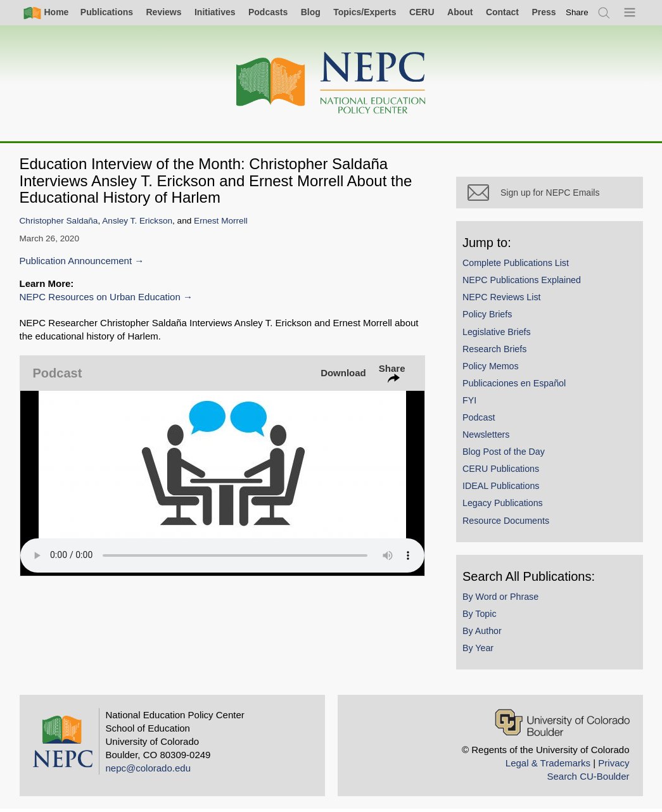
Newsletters (489, 437)
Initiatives (215, 12)
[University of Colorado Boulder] (562, 725)
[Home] (331, 83)
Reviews (163, 12)
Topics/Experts (365, 12)
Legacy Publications (506, 506)
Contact (502, 12)
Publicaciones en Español (517, 386)
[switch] (577, 12)
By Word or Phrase (504, 599)
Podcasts (268, 12)
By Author (485, 633)
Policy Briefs (490, 317)
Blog (311, 12)
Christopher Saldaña (59, 221)
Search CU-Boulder (588, 779)
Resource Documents (509, 523)
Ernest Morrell (221, 221)
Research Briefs (498, 352)
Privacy (614, 765)
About (460, 12)
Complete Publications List (519, 265)
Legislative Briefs (500, 334)
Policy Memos (494, 369)
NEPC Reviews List (505, 300)
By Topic (483, 616)
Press (544, 12)
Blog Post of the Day (507, 454)
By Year (481, 650)
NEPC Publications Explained (525, 282)
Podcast (482, 420)
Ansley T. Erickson (137, 221)
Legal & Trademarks (548, 765)
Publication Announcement (76, 261)
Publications (107, 12)
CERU (422, 12)
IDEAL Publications (504, 489)
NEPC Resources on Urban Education (100, 297)
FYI (473, 403)
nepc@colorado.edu (149, 771)
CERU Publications (504, 471)
